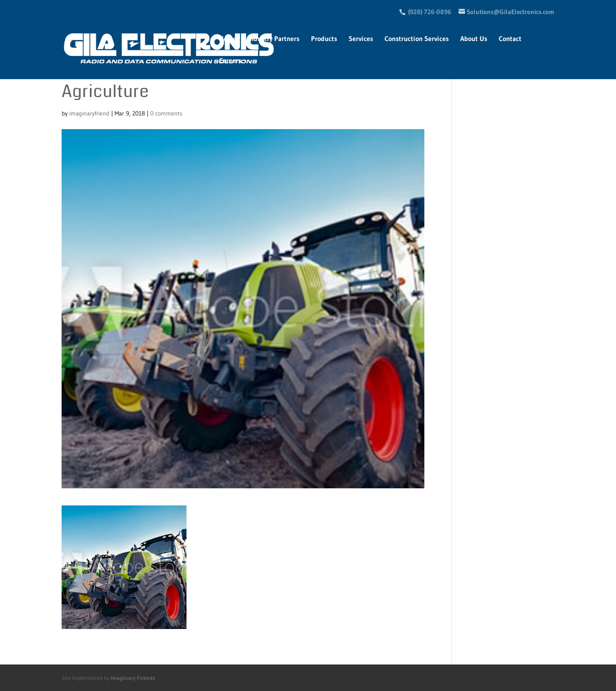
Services (361, 39)
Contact (510, 39)
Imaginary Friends (133, 678)
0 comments (166, 113)
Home (228, 39)
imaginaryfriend (89, 113)
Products (324, 39)
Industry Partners (274, 39)
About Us (474, 39)
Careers (230, 61)
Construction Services (417, 39)
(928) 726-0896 (430, 12)
